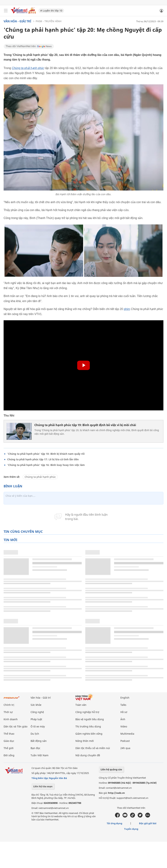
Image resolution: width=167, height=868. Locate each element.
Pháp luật (36, 719)
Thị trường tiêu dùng (88, 726)
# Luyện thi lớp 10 (51, 11)
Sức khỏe (36, 705)
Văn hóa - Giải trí (17, 21)
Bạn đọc (35, 748)
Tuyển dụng (131, 829)
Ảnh (123, 719)
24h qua (125, 748)
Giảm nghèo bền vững (89, 734)
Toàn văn (81, 705)
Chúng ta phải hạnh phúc (40, 477)
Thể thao (9, 734)
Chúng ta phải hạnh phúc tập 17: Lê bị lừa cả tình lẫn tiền (43, 459)
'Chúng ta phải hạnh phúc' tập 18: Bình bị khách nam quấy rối (46, 454)
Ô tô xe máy (38, 726)
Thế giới (9, 748)
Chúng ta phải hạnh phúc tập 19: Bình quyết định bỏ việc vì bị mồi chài (85, 425)
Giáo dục (9, 741)
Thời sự (8, 712)
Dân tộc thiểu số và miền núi (93, 748)
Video (124, 726)
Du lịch (35, 734)
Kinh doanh (11, 719)
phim (127, 309)
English (125, 698)
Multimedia (127, 734)
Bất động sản (39, 741)
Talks (123, 705)
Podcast (125, 741)
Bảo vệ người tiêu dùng (90, 719)
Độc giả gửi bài (148, 823)
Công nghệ (37, 712)
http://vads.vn (116, 793)
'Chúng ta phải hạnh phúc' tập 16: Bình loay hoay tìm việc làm (46, 465)
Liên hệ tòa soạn (43, 786)
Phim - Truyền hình (48, 21)
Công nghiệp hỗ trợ (87, 712)
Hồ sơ (124, 712)
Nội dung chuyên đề (88, 755)
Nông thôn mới (85, 741)
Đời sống (9, 755)
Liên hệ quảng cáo (111, 769)
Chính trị (9, 705)
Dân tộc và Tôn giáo (15, 726)
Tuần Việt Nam (40, 755)
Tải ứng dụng (114, 823)
